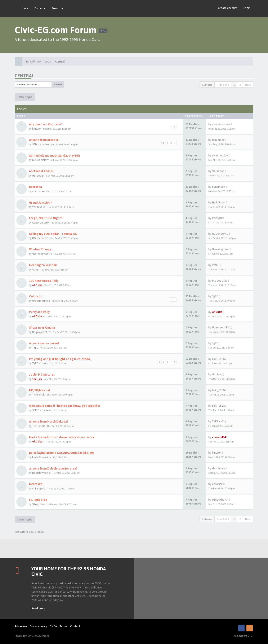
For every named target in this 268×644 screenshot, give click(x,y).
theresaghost (41, 254)
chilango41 (39, 488)
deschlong (219, 468)
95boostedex (41, 144)
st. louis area (38, 500)
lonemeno (218, 140)
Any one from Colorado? (46, 124)
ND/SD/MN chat (39, 390)
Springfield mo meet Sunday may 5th (54, 155)
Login (247, 8)
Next (248, 85)
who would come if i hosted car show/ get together (64, 406)
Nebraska (35, 484)
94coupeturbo (41, 301)
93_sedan (38, 176)
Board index (34, 61)
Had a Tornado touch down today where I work (61, 437)
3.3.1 (103, 31)
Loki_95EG (218, 359)
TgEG (215, 296)
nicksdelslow (40, 160)
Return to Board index (29, 532)
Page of (223, 85)
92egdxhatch (40, 504)
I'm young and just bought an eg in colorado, (60, 359)
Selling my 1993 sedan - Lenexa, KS (53, 234)
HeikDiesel (219, 202)
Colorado (35, 296)
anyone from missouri (44, 140)
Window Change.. (41, 249)
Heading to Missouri (43, 265)
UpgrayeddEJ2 (41, 332)
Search (57, 8)
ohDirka (37, 285)
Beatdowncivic (41, 473)
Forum (40, 8)
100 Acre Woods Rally (43, 281)
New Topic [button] (25, 97)
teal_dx (37, 379)
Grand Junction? (40, 202)
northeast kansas (41, 171)
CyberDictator (41, 222)
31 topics (207, 85)
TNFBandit (39, 394)
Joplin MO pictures (42, 374)
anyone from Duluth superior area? (53, 468)
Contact (75, 626)
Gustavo (217, 374)
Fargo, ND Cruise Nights (45, 218)
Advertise (21, 626)
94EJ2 (36, 410)
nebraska (35, 187)
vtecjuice (38, 191)
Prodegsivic (220, 281)
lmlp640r (217, 218)
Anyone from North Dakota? (48, 421)
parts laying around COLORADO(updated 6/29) (61, 453)
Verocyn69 (39, 207)
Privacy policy (38, 626)
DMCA (53, 626)
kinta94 (37, 129)
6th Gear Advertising (38, 636)
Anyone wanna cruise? (44, 343)
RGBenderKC (40, 238)
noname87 (219, 187)
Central (60, 61)
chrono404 (219, 437)
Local (48, 61)
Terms (64, 626)
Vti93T (36, 269)
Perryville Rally (39, 312)
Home (25, 8)
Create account (228, 8)
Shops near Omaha (42, 327)
